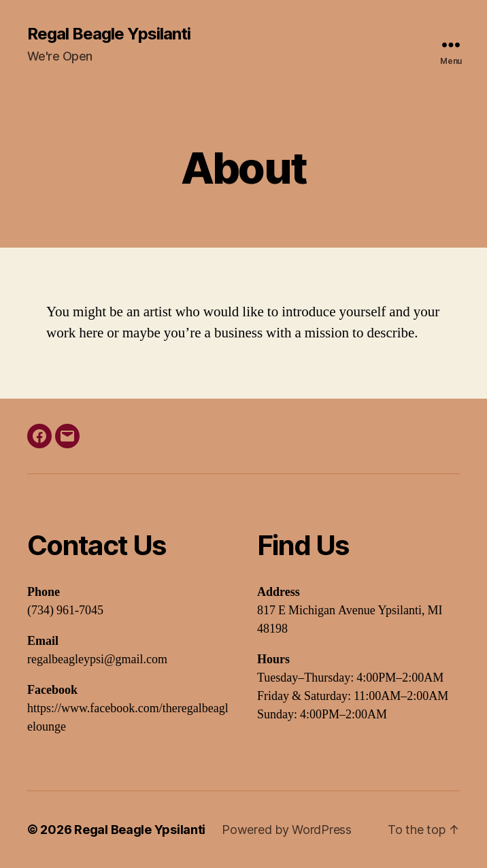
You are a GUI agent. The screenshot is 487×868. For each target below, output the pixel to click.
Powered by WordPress (287, 830)
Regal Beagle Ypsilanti (109, 34)
